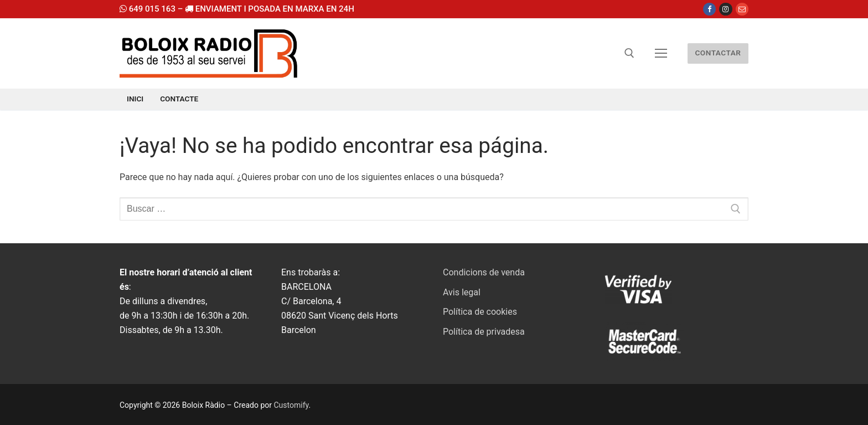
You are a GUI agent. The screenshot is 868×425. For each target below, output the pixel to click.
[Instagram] (725, 9)
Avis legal (462, 292)
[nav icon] (661, 54)
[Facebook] (709, 9)
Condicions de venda (484, 272)
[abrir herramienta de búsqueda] (629, 53)
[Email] (742, 9)
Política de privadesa (484, 332)
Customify (291, 405)
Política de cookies (480, 312)
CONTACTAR (718, 53)
